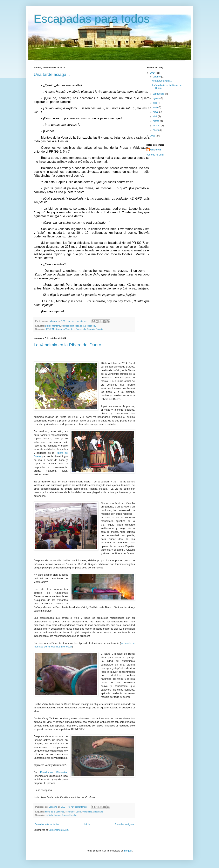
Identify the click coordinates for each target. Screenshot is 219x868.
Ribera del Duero (73, 812)
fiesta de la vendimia (55, 812)
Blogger (128, 851)
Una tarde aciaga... (52, 74)
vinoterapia (98, 812)
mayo (156, 112)
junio (156, 107)
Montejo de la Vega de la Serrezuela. (79, 326)
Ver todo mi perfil (155, 155)
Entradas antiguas (124, 824)
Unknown (156, 150)
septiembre (159, 94)
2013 (153, 136)
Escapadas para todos (92, 19)
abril (155, 116)
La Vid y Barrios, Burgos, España (61, 815)
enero (156, 130)
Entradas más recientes (47, 824)
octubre (157, 77)
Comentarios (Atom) (59, 830)
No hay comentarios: (78, 321)
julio (155, 103)
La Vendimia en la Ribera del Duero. (68, 345)
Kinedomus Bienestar (54, 772)
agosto (157, 98)
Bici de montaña (53, 326)
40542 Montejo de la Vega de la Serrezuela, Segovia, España (74, 329)
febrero (157, 126)
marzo (156, 121)
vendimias (87, 812)
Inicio (87, 824)
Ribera (60, 453)
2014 (153, 73)
